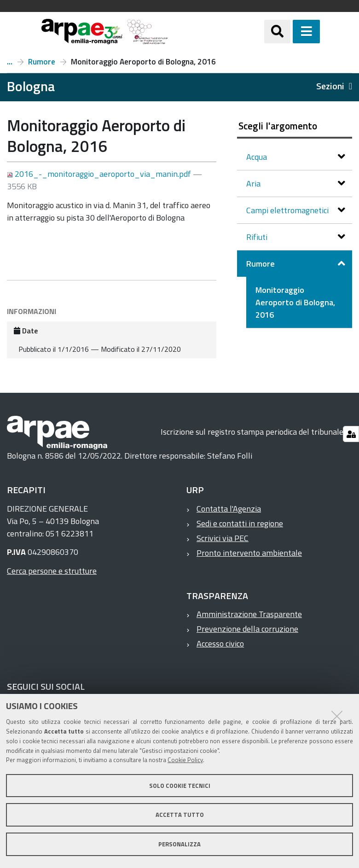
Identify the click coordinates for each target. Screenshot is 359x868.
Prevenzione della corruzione (247, 629)
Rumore (42, 62)
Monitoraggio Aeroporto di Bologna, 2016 (295, 302)
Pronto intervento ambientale (249, 553)
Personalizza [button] (179, 844)
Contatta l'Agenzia (229, 509)
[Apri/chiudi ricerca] (289, 32)
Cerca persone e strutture (52, 571)
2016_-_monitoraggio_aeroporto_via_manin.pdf (100, 174)
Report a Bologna (10, 62)
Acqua (258, 157)
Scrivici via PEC (223, 538)
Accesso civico (220, 644)
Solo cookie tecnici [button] (180, 786)
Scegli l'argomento (278, 126)
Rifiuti (258, 237)
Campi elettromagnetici (288, 210)
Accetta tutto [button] (180, 815)
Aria (254, 184)
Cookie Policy (185, 760)
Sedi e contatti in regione (240, 523)
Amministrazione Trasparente (249, 614)
